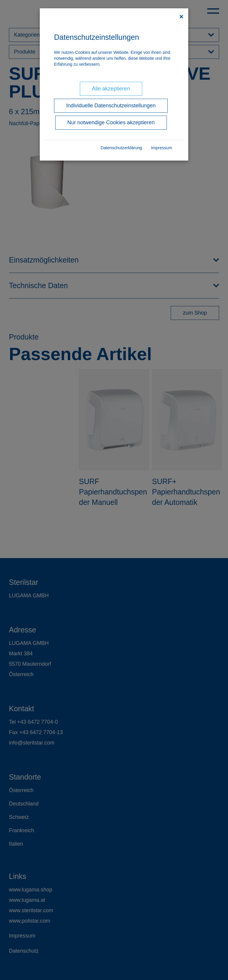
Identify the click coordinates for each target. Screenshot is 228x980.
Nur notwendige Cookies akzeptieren (111, 122)
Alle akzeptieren (111, 89)
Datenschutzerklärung (121, 148)
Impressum (162, 148)
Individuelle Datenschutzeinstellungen (111, 106)
